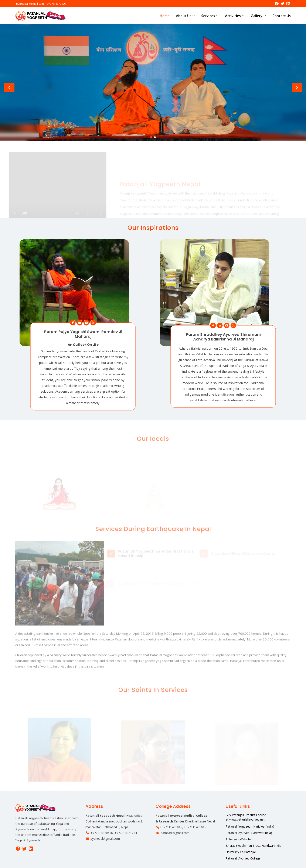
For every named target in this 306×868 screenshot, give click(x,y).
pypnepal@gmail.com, (30, 4)
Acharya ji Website (238, 839)
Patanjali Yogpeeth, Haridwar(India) (250, 827)
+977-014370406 (55, 4)
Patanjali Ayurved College (243, 858)
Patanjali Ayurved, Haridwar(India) (249, 833)
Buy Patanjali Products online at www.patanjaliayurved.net (246, 817)
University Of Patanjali (241, 852)
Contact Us (282, 16)
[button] (151, 137)
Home (165, 16)
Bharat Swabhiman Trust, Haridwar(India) (254, 846)
